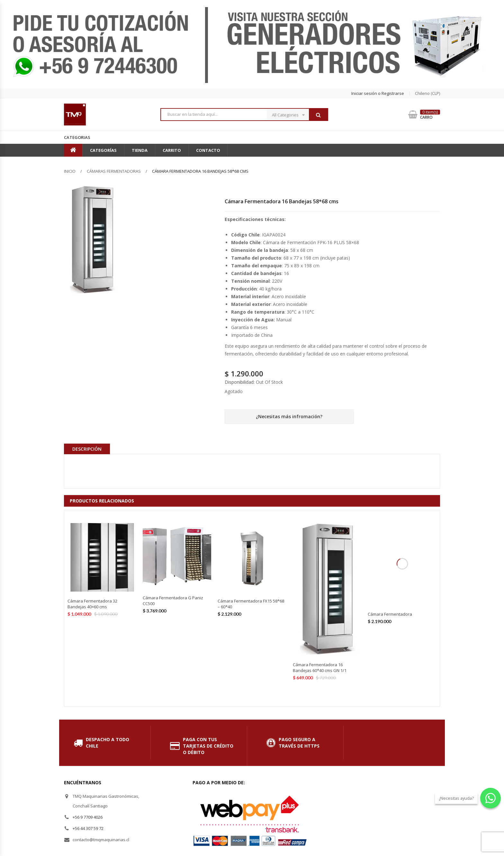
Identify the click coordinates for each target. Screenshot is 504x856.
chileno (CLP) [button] (428, 93)
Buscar (318, 115)
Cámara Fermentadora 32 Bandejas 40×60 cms (92, 604)
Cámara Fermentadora (390, 614)
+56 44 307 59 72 (88, 828)
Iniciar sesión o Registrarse (378, 93)
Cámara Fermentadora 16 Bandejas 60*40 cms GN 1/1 (320, 667)
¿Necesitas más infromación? (289, 416)
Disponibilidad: (240, 382)
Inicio (70, 171)
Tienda (140, 150)
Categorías (103, 150)
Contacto (208, 150)
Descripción (87, 449)
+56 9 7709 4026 (88, 817)
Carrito (172, 150)
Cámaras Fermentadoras (114, 171)
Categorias (77, 137)
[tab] (87, 449)
